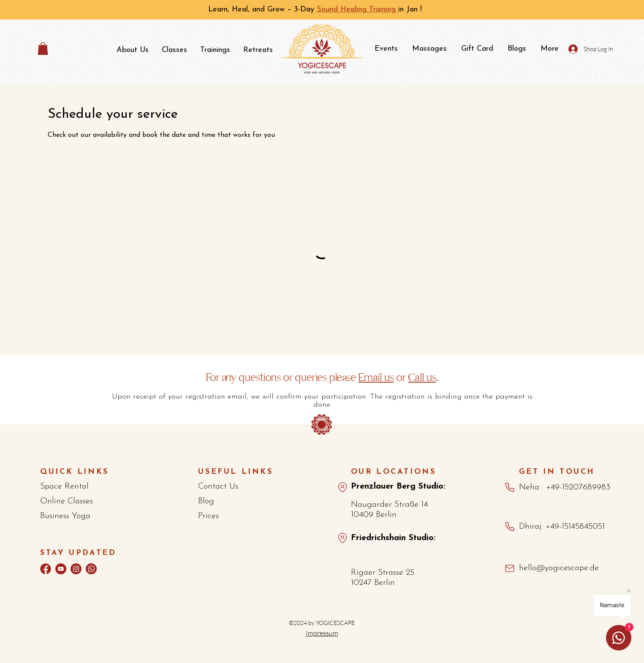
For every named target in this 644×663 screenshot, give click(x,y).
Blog (206, 501)
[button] (43, 49)
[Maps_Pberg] (342, 487)
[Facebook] (46, 569)
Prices (208, 516)
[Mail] (510, 569)
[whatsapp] (91, 569)
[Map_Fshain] (342, 538)
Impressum (322, 633)
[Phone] (510, 487)
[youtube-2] (61, 569)
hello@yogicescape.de (559, 568)
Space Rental (64, 486)
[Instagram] (76, 569)
